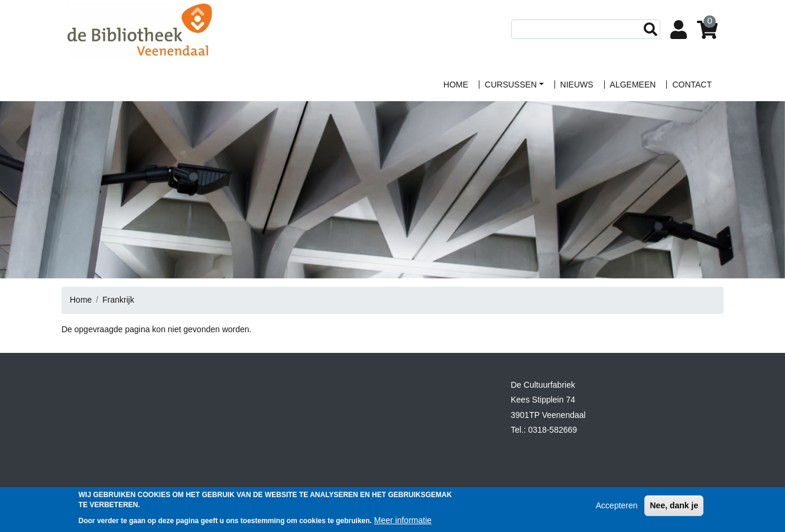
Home (81, 300)
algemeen (633, 85)
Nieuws (577, 85)
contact (692, 85)
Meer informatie (403, 524)
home (456, 85)
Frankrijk (118, 300)
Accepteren (617, 509)
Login (681, 31)
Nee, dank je (674, 509)
